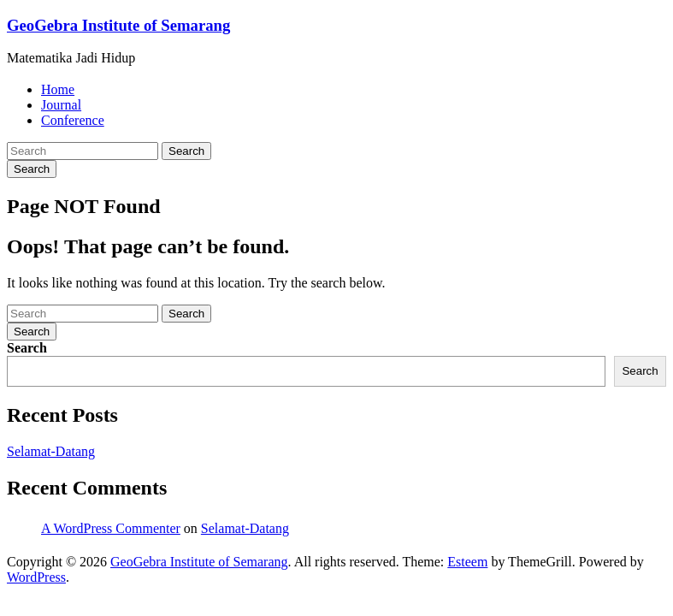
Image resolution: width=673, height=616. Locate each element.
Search (186, 151)
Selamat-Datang (51, 451)
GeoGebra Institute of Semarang (118, 25)
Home (58, 89)
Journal (61, 105)
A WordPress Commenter (111, 528)
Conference (73, 120)
